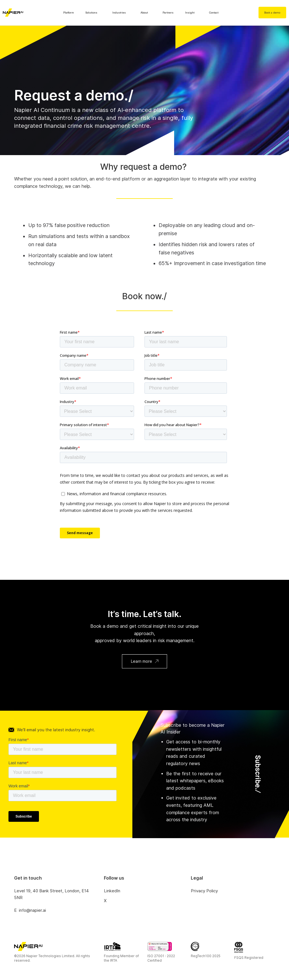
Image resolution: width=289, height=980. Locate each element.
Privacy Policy (204, 891)
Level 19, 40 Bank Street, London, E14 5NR (52, 894)
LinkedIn (112, 891)
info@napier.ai (32, 910)
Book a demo (272, 13)
